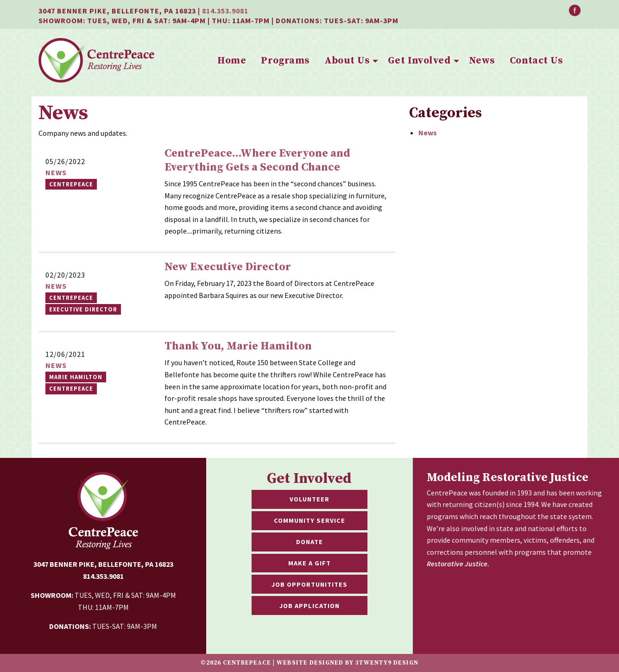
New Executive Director (228, 267)
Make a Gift (309, 563)
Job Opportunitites (309, 584)
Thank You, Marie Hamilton (238, 346)
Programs (285, 61)
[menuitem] (232, 61)
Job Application (309, 606)
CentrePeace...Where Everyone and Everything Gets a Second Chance (257, 160)
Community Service (309, 520)
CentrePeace (71, 184)
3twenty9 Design (387, 663)
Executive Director (83, 309)
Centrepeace (71, 298)
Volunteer (309, 499)
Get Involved (419, 61)
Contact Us (536, 61)
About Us (347, 61)
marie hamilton (76, 377)
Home (232, 61)
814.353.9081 (225, 11)
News (482, 61)
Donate (309, 542)
